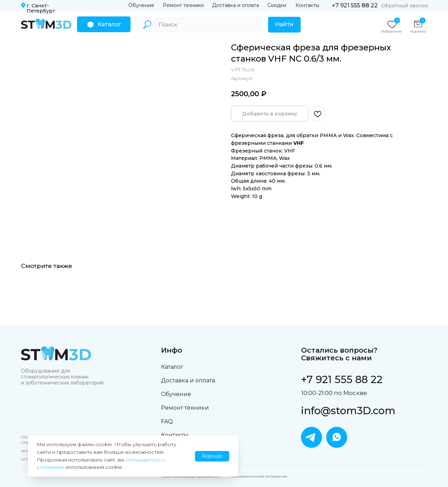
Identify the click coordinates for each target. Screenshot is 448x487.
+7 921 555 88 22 (355, 5)
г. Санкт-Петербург (41, 8)
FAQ (167, 421)
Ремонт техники (183, 5)
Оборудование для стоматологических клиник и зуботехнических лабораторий (62, 377)
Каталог (172, 367)
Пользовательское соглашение (259, 476)
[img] (46, 24)
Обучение (141, 5)
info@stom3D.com (348, 411)
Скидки (277, 5)
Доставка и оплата (236, 5)
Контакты (307, 5)
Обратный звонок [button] (405, 6)
